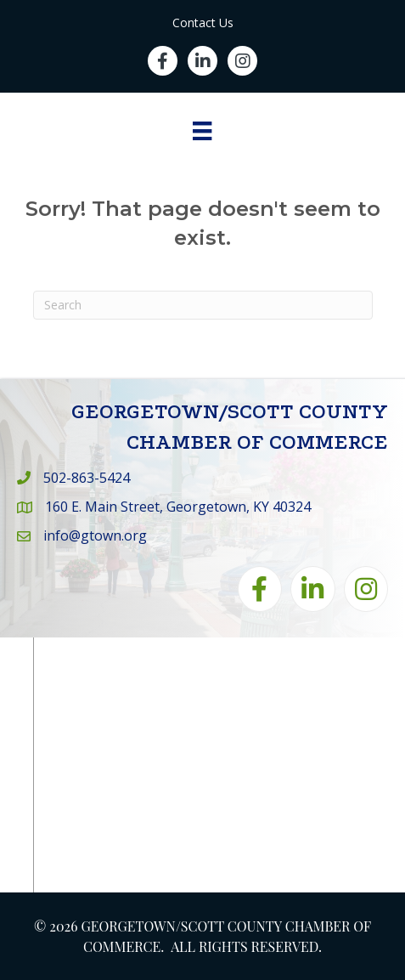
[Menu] (202, 131)
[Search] (203, 305)
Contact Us (203, 23)
